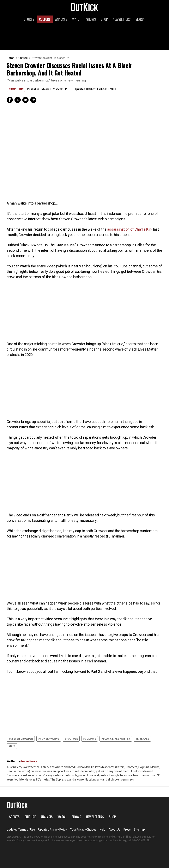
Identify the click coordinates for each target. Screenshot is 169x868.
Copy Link (33, 100)
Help (102, 830)
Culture (45, 19)
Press (127, 830)
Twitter (18, 100)
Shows (91, 19)
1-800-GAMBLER (141, 840)
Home (10, 58)
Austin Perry (16, 89)
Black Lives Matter (117, 739)
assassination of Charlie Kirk (130, 229)
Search (140, 19)
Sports (29, 19)
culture (90, 739)
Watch (77, 19)
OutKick (85, 7)
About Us (114, 830)
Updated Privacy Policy (53, 830)
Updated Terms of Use (21, 830)
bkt (13, 746)
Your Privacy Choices (83, 830)
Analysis (61, 19)
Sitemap (139, 830)
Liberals (143, 739)
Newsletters (122, 19)
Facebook (10, 100)
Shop (104, 19)
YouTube (72, 739)
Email (25, 100)
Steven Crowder (22, 739)
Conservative (50, 739)
